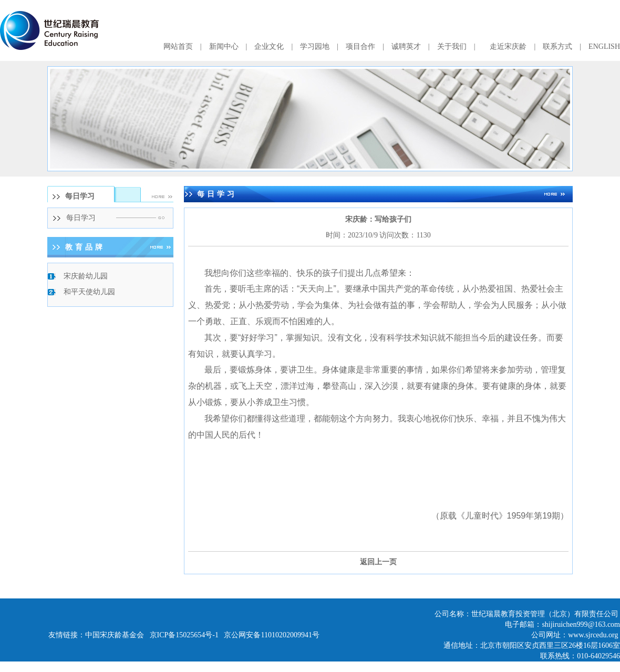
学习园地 (315, 46)
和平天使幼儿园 (89, 292)
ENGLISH (604, 46)
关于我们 (452, 46)
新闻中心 (224, 46)
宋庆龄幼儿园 (86, 276)
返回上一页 (378, 562)
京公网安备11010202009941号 (271, 635)
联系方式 (557, 46)
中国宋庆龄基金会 (115, 635)
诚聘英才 (406, 46)
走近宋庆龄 (508, 46)
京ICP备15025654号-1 (184, 635)
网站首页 (178, 46)
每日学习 (81, 218)
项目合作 (360, 46)
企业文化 (269, 46)
